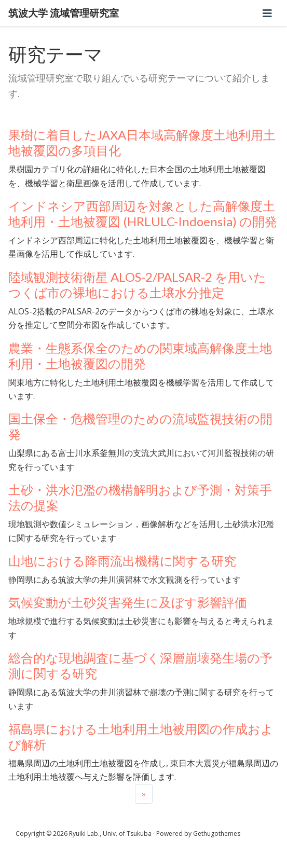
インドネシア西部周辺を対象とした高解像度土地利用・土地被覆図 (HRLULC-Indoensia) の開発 (143, 213)
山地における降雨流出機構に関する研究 (122, 561)
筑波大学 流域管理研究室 (64, 13)
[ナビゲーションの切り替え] (267, 13)
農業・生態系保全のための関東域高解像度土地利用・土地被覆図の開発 (140, 356)
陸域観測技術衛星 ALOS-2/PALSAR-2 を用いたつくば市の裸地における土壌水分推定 (137, 285)
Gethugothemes (217, 833)
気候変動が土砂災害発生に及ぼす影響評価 (128, 602)
